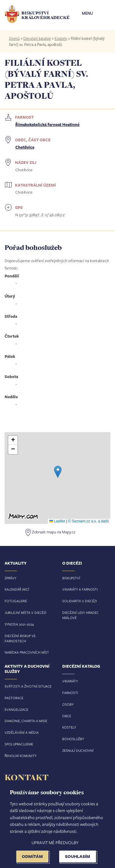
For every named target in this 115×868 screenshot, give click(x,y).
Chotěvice (25, 147)
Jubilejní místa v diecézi (25, 612)
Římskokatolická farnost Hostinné (47, 124)
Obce (67, 716)
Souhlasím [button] (78, 856)
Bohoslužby (73, 739)
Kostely (61, 38)
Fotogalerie (16, 601)
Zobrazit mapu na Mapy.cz (54, 532)
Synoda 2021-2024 (19, 624)
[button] (58, 472)
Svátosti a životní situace (28, 686)
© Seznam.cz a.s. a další (88, 521)
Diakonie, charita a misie (26, 721)
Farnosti (70, 693)
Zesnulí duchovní (78, 750)
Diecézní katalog (37, 38)
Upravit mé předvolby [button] (55, 842)
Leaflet (57, 521)
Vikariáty (70, 681)
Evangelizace (16, 709)
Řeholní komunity (21, 756)
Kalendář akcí (17, 589)
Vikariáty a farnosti (80, 589)
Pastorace (14, 698)
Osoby (68, 704)
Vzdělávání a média (22, 732)
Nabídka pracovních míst (27, 652)
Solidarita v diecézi (80, 601)
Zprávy (10, 578)
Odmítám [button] (32, 856)
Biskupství (71, 578)
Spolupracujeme (19, 744)
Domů (14, 38)
